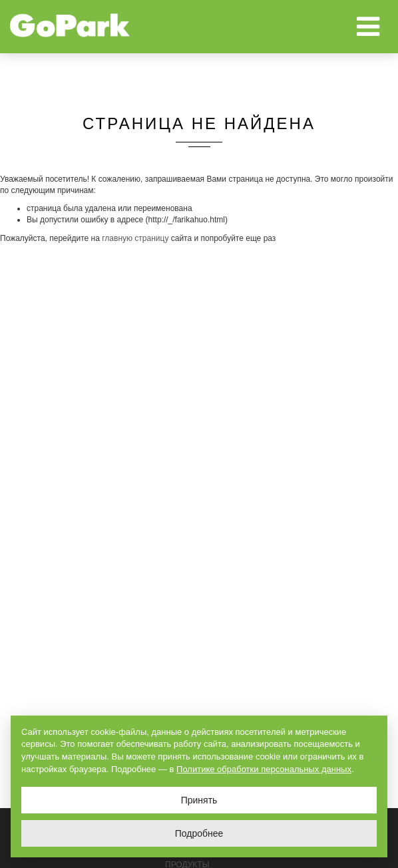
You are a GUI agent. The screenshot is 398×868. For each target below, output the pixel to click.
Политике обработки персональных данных (264, 769)
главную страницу (135, 238)
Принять (199, 800)
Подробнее (199, 833)
